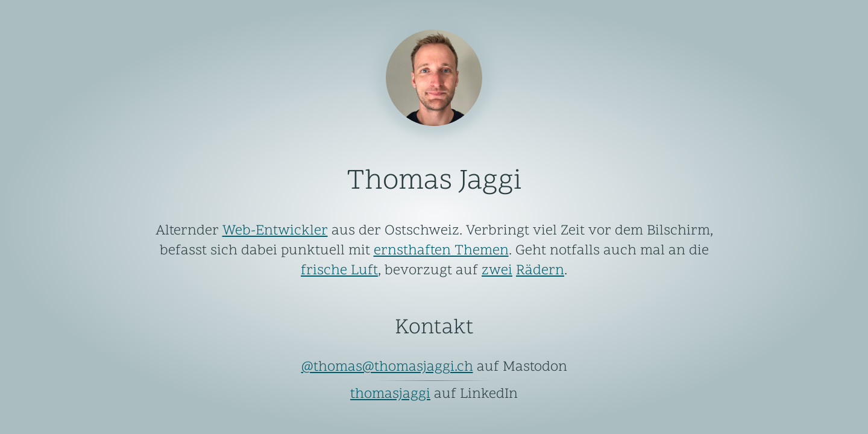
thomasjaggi (390, 395)
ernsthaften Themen (441, 251)
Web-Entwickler (275, 231)
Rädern (540, 271)
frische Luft (339, 271)
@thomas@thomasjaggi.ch (387, 367)
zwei (497, 271)
